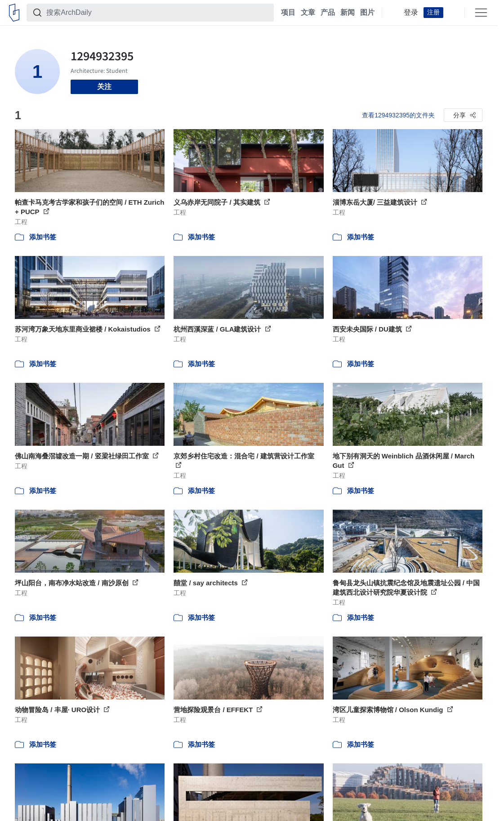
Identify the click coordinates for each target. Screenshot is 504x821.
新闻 (348, 13)
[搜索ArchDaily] (157, 13)
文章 (308, 13)
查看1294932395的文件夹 (398, 115)
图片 (367, 13)
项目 (288, 13)
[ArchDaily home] (14, 13)
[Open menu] (481, 13)
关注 (104, 87)
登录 (411, 13)
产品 (328, 13)
